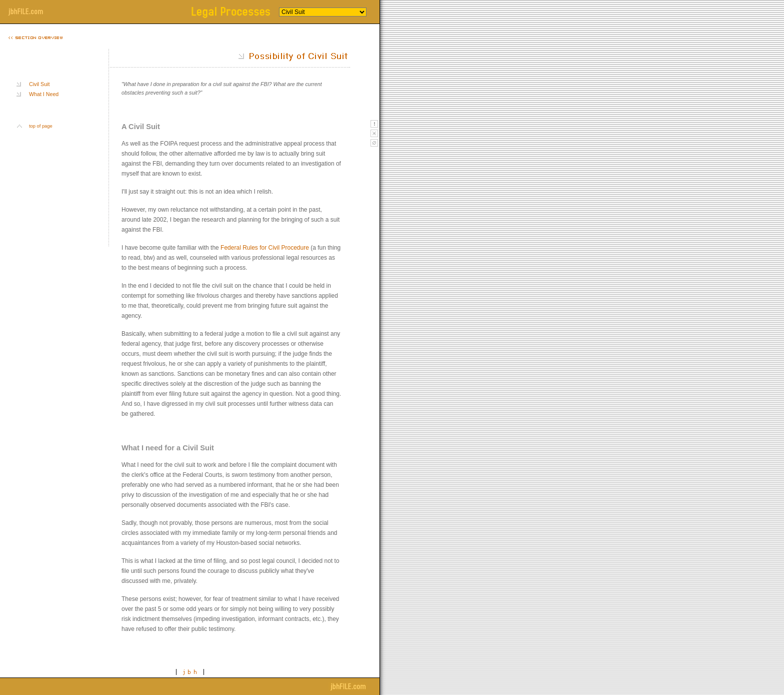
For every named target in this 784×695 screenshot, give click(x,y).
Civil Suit (39, 84)
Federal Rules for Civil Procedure (265, 248)
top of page (41, 126)
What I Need (44, 94)
